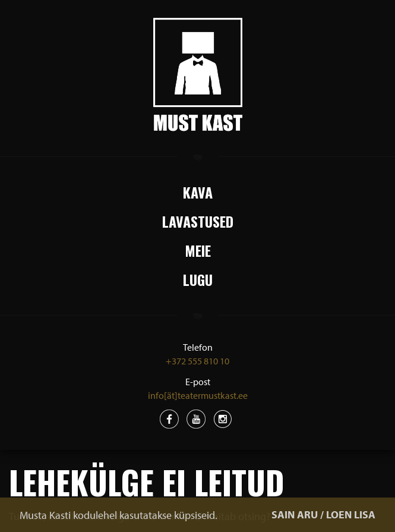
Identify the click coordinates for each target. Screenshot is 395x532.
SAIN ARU (295, 514)
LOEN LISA (351, 514)
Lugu (198, 279)
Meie (198, 250)
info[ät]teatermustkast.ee (198, 395)
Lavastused (198, 221)
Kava (198, 192)
